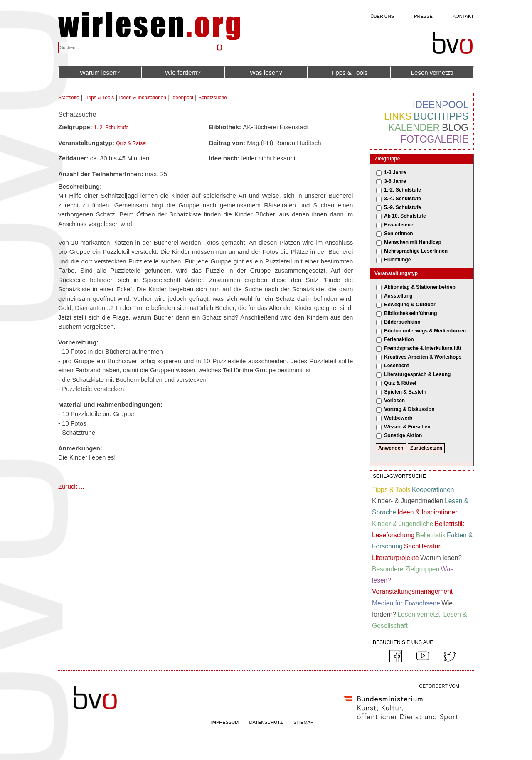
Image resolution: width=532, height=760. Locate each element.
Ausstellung (398, 296)
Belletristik (449, 524)
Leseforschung (393, 535)
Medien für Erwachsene (406, 603)
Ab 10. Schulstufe (405, 216)
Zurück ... (71, 486)
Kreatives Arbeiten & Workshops (423, 357)
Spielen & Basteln (405, 392)
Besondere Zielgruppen (406, 569)
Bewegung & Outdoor (410, 305)
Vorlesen (394, 401)
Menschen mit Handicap (413, 242)
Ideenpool (182, 98)
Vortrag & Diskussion (409, 409)
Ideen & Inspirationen (143, 98)
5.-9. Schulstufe (403, 207)
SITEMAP (303, 722)
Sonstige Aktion (403, 435)
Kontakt (463, 16)
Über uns (382, 16)
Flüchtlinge (397, 260)
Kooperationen (433, 490)
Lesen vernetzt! (432, 73)
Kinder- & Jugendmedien (408, 501)
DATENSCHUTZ (266, 722)
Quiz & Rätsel (131, 143)
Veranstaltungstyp (396, 273)
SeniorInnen (398, 234)
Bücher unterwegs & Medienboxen (425, 331)
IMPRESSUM (225, 722)
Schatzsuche (213, 98)
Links (398, 116)
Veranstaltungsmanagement (412, 592)
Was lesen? (266, 73)
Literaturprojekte (395, 558)
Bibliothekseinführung (410, 313)
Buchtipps (441, 116)
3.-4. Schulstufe (403, 199)
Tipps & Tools (349, 73)
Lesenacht (396, 366)
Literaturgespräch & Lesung (417, 374)
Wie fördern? (183, 73)
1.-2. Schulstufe (111, 128)
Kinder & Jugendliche (403, 524)
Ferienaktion (399, 339)
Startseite (69, 98)
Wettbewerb (398, 418)
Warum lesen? (100, 73)
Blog (455, 128)
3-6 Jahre (395, 181)
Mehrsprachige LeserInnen (416, 251)
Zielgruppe (387, 159)
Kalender (414, 128)
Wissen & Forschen (407, 427)
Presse (423, 16)
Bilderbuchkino (402, 322)
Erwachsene (399, 225)
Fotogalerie (435, 139)
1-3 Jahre (395, 172)
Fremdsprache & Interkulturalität (422, 348)
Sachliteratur (422, 546)
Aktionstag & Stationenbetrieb (420, 287)
